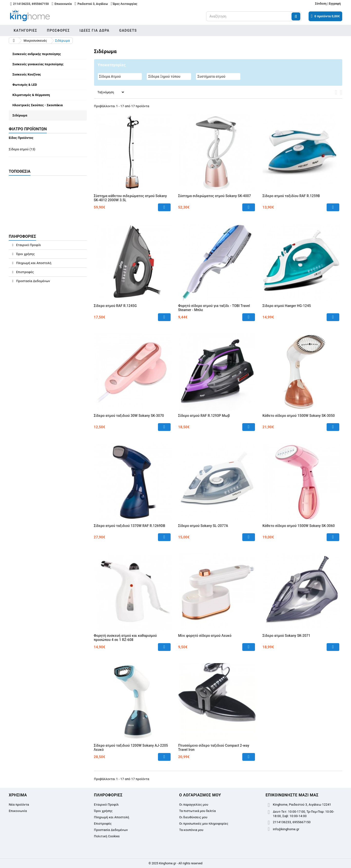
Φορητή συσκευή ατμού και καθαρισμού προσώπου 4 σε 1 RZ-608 (125, 638)
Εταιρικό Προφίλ (28, 245)
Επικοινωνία (18, 811)
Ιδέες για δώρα (94, 30)
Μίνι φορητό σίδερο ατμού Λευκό (205, 636)
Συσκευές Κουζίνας (27, 74)
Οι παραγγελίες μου (194, 805)
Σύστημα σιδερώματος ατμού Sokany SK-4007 (215, 196)
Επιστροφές (25, 272)
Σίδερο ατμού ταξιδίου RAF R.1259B (291, 196)
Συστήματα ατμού (211, 76)
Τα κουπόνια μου (191, 830)
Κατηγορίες (25, 30)
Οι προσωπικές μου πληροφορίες (204, 824)
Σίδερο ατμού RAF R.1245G (115, 306)
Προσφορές (58, 30)
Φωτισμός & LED (25, 85)
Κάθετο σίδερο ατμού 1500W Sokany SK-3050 (299, 416)
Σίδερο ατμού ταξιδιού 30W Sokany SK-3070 (129, 416)
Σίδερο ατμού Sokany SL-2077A (203, 526)
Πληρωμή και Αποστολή (33, 263)
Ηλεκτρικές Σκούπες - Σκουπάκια (38, 105)
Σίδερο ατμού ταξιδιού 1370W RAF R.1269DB (130, 526)
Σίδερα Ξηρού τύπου (164, 76)
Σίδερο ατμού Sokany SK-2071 (286, 636)
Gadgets (128, 30)
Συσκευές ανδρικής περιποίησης (37, 54)
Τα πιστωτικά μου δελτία (197, 811)
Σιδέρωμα (20, 115)
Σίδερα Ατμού (110, 76)
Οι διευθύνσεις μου (193, 817)
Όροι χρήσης (25, 254)
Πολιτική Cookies (107, 836)
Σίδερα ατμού (22, 149)
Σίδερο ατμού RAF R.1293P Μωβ (204, 416)
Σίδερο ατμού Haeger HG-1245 (287, 306)
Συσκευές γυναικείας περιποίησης (38, 64)
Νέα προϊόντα (19, 805)
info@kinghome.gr (286, 829)
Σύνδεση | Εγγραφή (328, 4)
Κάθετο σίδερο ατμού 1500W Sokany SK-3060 (299, 526)
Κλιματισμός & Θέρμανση (31, 95)
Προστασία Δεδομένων (33, 281)
